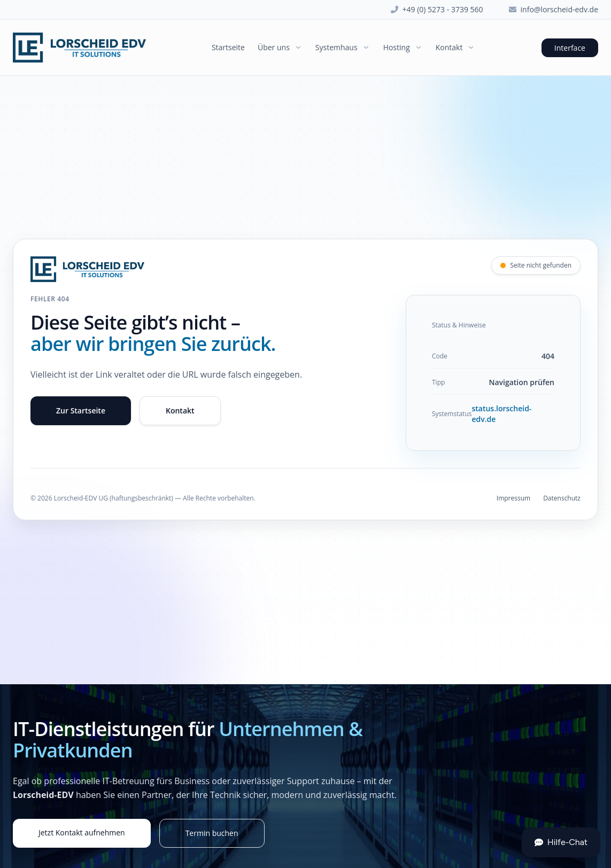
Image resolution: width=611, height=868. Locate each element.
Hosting (403, 47)
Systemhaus (343, 47)
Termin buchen (212, 833)
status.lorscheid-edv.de (501, 414)
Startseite (228, 47)
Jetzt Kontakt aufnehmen (82, 832)
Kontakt (456, 47)
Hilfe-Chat (561, 842)
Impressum (513, 498)
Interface (570, 48)
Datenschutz (562, 498)
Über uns (280, 47)
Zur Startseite (81, 410)
